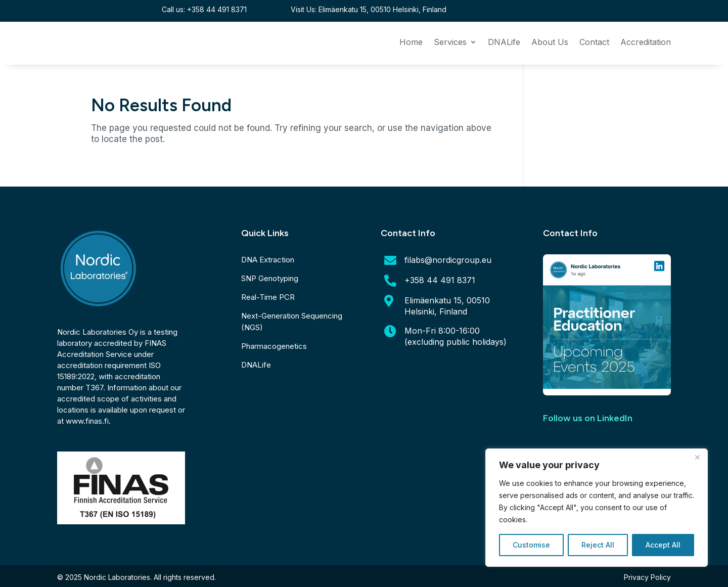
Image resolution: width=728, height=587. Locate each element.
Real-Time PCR (268, 297)
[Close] (697, 457)
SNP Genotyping (270, 278)
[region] (597, 508)
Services (450, 43)
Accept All (663, 545)
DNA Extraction (268, 260)
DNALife (504, 43)
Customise (531, 545)
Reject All (598, 545)
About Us (550, 43)
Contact (594, 43)
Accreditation (646, 43)
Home (411, 43)
